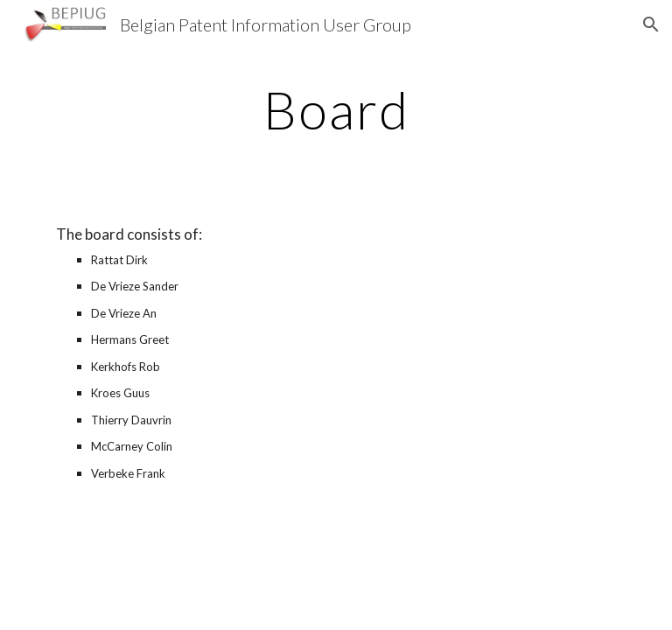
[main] (336, 109)
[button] (651, 24)
